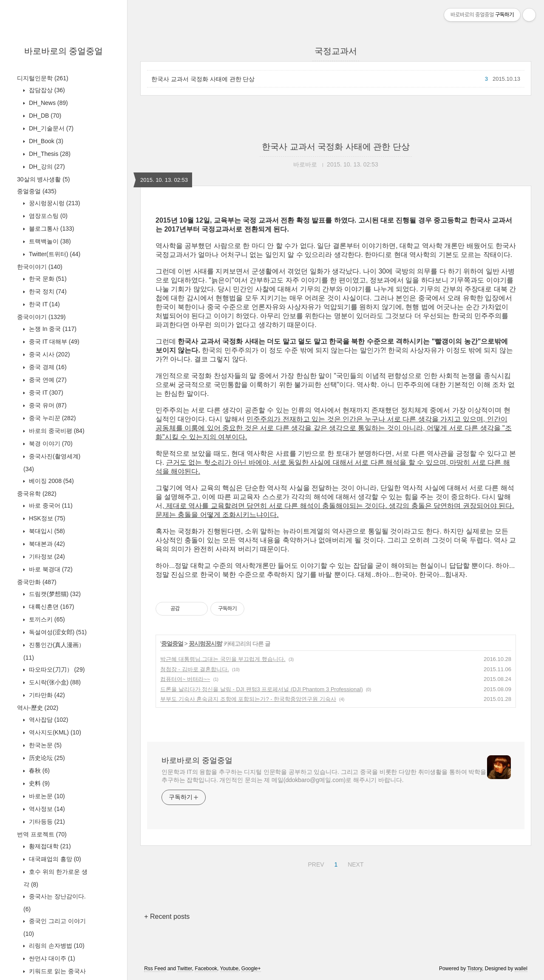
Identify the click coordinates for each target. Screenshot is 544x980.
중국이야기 (41, 317)
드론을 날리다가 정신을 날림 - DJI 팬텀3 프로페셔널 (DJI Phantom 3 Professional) (262, 689)
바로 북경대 (50, 569)
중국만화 (37, 582)
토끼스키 (46, 619)
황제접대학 (49, 846)
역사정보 (46, 809)
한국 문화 (47, 279)
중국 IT (45, 393)
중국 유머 (47, 405)
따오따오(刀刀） (56, 669)
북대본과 (46, 544)
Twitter (185, 969)
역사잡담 (48, 720)
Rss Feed (155, 969)
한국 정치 (47, 291)
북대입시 (46, 531)
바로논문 (46, 796)
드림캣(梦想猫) (54, 594)
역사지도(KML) (54, 732)
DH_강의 (46, 167)
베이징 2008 (51, 481)
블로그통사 (51, 229)
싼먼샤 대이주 (51, 958)
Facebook (206, 969)
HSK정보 (46, 518)
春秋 (38, 771)
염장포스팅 (47, 216)
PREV (315, 863)
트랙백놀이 (49, 241)
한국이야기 (40, 267)
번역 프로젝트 (42, 834)
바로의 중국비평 (56, 431)
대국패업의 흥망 (54, 859)
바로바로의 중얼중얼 (64, 51)
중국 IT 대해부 (53, 342)
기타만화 (46, 695)
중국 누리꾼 (51, 418)
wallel (521, 969)
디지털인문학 (43, 78)
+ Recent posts (167, 916)
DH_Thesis (49, 154)
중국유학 (37, 494)
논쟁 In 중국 (52, 329)
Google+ (251, 969)
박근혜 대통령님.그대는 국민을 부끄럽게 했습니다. (223, 659)
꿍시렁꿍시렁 (54, 203)
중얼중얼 (37, 191)
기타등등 (46, 822)
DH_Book (45, 141)
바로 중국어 (50, 506)
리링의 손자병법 (56, 946)
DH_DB (44, 116)
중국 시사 (48, 354)
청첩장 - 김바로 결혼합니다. (195, 669)
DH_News (48, 103)
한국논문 (44, 745)
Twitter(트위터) (54, 254)
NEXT (354, 863)
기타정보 (46, 556)
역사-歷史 (38, 708)
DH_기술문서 (50, 128)
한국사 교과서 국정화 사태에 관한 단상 (203, 79)
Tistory (475, 969)
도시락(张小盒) (54, 682)
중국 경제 (47, 367)
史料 (38, 783)
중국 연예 (47, 380)
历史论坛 (46, 758)
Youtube (229, 969)
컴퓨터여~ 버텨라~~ (185, 679)
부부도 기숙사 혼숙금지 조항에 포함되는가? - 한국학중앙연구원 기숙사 (248, 699)
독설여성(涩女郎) (57, 632)
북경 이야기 (50, 443)
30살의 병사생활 (43, 179)
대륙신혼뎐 (51, 607)
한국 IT (44, 304)
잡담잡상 (46, 90)
